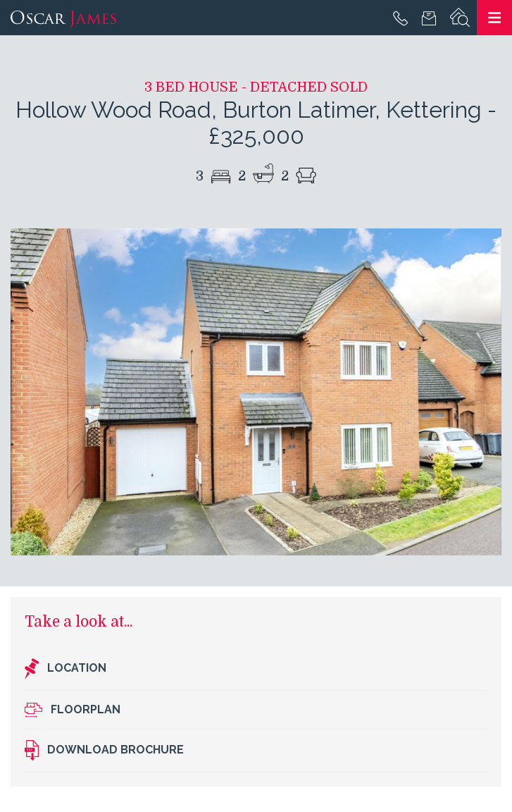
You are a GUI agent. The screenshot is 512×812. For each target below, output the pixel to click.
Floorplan (73, 710)
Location (65, 669)
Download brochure (104, 751)
